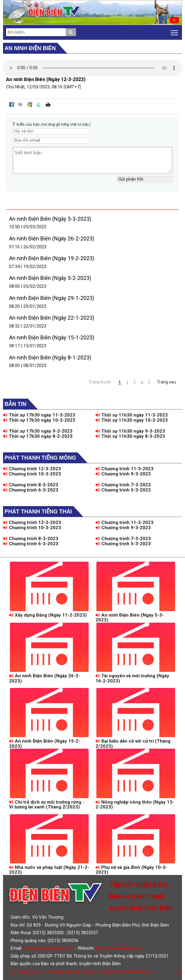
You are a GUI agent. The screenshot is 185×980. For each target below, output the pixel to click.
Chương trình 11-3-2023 (124, 469)
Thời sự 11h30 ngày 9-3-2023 (130, 431)
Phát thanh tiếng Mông (40, 458)
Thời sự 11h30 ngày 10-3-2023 (132, 420)
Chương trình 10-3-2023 (32, 474)
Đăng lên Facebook (12, 104)
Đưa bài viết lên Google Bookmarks (30, 104)
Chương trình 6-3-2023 (31, 490)
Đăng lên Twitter (39, 104)
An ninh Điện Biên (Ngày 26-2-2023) (52, 238)
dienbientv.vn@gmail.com (48, 948)
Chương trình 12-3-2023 (32, 469)
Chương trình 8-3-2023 (31, 485)
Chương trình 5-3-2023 (123, 490)
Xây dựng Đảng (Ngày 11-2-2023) (48, 615)
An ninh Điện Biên (30, 48)
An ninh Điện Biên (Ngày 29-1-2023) (52, 298)
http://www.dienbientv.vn (120, 948)
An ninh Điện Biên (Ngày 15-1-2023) (52, 337)
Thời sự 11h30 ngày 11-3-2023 (132, 415)
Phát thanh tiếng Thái (38, 512)
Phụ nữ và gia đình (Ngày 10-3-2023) (131, 870)
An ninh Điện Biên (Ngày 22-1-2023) (52, 318)
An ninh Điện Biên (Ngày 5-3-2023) (50, 219)
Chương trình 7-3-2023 (123, 485)
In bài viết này (48, 104)
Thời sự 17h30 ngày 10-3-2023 (39, 420)
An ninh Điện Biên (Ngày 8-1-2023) (50, 357)
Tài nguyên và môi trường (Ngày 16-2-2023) (132, 678)
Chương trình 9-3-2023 (123, 474)
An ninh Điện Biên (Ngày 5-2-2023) (50, 278)
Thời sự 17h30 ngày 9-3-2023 (38, 431)
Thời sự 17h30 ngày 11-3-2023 (39, 415)
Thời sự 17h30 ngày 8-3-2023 (38, 436)
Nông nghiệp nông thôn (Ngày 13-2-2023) (135, 805)
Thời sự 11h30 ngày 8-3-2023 (130, 436)
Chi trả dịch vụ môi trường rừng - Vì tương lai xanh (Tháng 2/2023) (47, 805)
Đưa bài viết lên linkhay (21, 104)
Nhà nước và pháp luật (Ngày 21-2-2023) (49, 870)
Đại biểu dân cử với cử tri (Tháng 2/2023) (133, 744)
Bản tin (15, 404)
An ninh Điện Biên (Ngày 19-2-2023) (52, 258)
